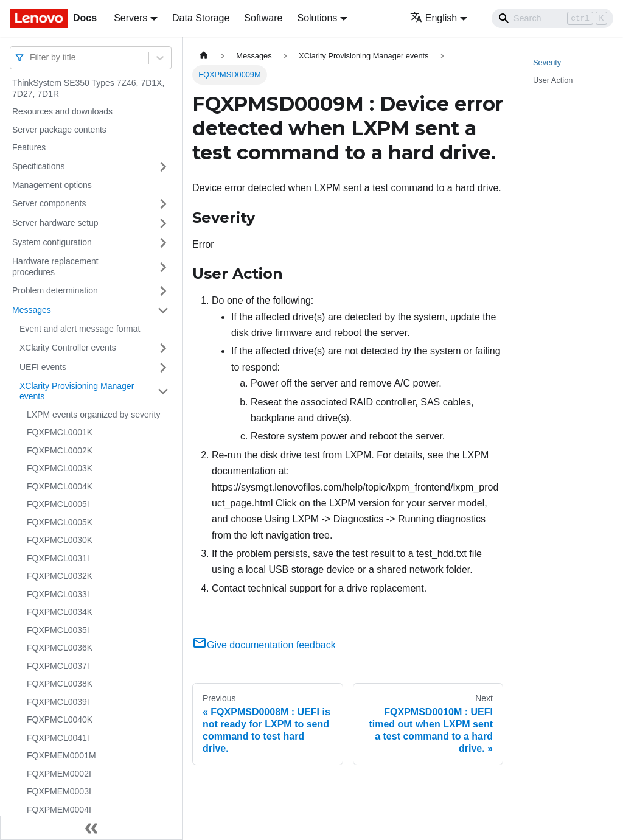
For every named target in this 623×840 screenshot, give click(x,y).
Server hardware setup (55, 223)
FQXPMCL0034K (60, 612)
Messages (32, 310)
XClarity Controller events (68, 348)
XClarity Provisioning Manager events (77, 391)
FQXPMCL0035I (58, 630)
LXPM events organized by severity (93, 415)
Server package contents (59, 130)
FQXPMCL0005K (60, 522)
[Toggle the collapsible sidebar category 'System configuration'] (163, 243)
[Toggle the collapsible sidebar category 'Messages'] (163, 310)
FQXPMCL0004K (60, 486)
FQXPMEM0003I (59, 791)
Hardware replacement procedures (55, 267)
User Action (553, 80)
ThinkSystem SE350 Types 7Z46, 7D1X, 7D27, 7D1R (88, 88)
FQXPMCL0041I (58, 738)
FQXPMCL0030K (60, 540)
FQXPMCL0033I (58, 594)
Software (263, 18)
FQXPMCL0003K (60, 468)
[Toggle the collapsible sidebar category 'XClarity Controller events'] (163, 348)
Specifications (38, 166)
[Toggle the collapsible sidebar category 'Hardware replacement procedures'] (163, 267)
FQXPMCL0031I (58, 558)
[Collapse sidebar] (91, 828)
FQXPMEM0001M (61, 755)
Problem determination (55, 290)
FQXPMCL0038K (60, 684)
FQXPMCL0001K (60, 432)
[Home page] (204, 56)
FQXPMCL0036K (60, 648)
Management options (52, 185)
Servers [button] (131, 18)
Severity (547, 62)
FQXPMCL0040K (60, 719)
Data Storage (201, 18)
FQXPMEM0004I (59, 810)
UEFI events (43, 367)
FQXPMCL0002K (60, 450)
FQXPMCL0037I (58, 666)
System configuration (52, 242)
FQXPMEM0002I (59, 774)
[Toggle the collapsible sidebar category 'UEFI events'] (163, 368)
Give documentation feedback (264, 645)
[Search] (552, 18)
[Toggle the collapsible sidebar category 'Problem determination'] (163, 291)
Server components (49, 203)
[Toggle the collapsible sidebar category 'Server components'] (163, 204)
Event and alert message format (80, 329)
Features (29, 147)
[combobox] (31, 58)
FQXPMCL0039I (58, 702)
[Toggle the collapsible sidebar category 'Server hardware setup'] (163, 223)
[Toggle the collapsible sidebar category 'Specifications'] (163, 167)
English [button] (433, 18)
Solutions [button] (317, 18)
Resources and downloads (62, 111)
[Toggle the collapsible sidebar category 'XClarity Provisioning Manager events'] (163, 392)
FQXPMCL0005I (58, 504)
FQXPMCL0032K (60, 576)
